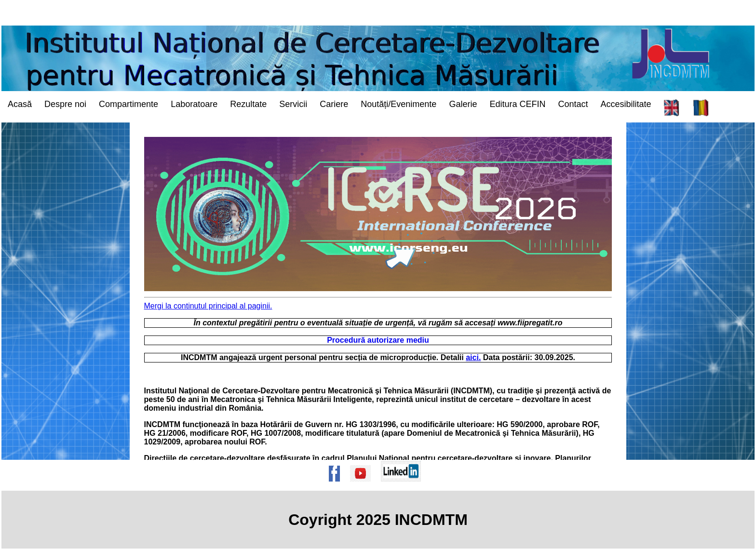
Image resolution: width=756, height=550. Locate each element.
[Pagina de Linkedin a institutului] (404, 486)
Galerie (463, 104)
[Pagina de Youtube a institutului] (364, 486)
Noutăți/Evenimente (398, 104)
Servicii (293, 104)
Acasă (20, 104)
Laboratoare (194, 104)
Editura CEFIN (517, 104)
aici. (473, 357)
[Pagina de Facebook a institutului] (337, 486)
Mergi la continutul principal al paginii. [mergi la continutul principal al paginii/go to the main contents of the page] (208, 306)
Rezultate (248, 104)
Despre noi (65, 104)
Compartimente (128, 104)
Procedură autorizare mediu (378, 340)
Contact (573, 104)
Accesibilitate (626, 104)
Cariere (334, 104)
